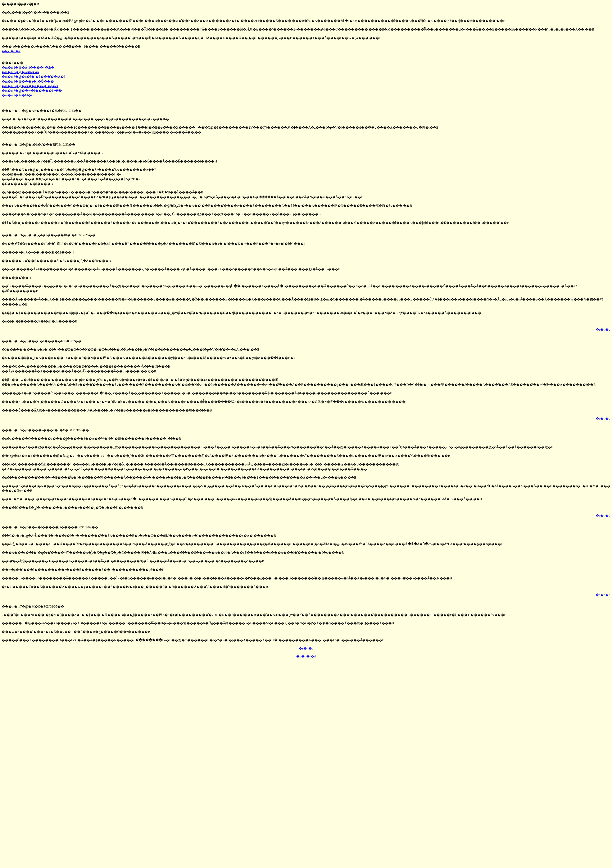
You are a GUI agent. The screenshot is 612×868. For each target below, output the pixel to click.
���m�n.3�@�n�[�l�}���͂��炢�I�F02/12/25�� (49, 235)
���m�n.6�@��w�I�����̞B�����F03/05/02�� (50, 527)
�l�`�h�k (11, 51)
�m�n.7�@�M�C (18, 95)
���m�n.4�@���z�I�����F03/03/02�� (42, 341)
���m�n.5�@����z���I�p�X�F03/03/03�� (45, 430)
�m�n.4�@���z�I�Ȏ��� (28, 81)
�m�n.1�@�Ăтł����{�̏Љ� (28, 67)
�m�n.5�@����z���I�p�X (30, 86)
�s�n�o (603, 329)
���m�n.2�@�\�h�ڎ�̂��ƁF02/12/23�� (38, 145)
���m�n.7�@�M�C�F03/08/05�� (33, 607)
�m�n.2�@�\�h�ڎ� (20, 72)
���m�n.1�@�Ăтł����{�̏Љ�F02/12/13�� (42, 111)
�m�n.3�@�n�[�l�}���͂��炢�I (33, 77)
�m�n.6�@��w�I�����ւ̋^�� (32, 91)
